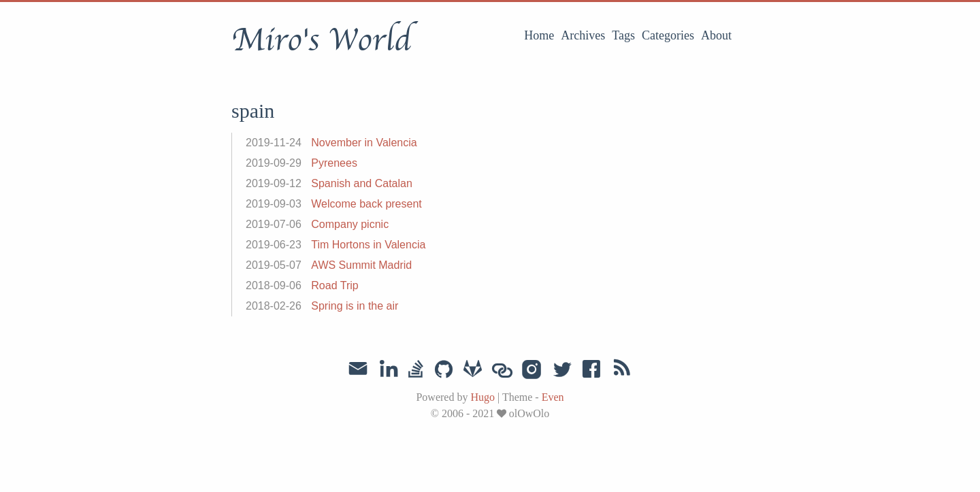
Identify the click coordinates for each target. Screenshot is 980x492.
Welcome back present (366, 204)
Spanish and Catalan (362, 183)
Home (539, 35)
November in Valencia (364, 143)
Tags (623, 35)
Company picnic (350, 224)
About (716, 35)
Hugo (483, 397)
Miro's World (321, 40)
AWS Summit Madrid (361, 265)
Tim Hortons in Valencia (368, 245)
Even (553, 397)
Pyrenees (334, 163)
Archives (583, 35)
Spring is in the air (355, 306)
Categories (668, 35)
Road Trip (334, 285)
